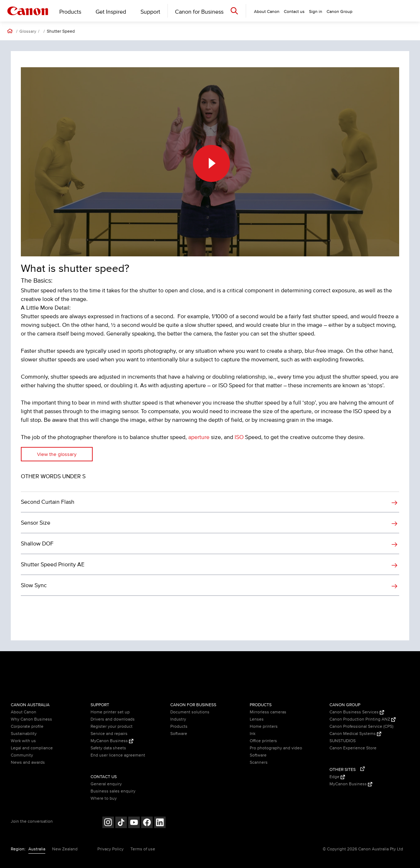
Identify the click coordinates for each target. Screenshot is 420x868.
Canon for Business (199, 12)
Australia (37, 849)
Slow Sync (34, 585)
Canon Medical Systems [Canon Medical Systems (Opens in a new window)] (355, 734)
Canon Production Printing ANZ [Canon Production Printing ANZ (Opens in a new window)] (363, 719)
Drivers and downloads (113, 719)
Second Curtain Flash (48, 502)
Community (22, 755)
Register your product (112, 727)
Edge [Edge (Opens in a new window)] (337, 777)
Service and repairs (109, 734)
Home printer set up (110, 712)
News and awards (28, 762)
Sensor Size (36, 523)
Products (70, 12)
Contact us (294, 12)
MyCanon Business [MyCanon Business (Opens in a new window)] (112, 741)
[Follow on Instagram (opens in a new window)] (108, 823)
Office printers (263, 741)
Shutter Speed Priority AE (53, 565)
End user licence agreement (118, 755)
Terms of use (143, 849)
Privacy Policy (110, 849)
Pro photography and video (276, 748)
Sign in (316, 12)
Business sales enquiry (113, 791)
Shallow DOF (37, 544)
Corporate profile (27, 727)
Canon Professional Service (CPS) (361, 727)
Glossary (28, 32)
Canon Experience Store (353, 748)
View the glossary (57, 454)
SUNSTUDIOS (343, 741)
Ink (253, 734)
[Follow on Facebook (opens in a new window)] (147, 823)
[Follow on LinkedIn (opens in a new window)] (160, 823)
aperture (199, 437)
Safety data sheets (108, 748)
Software (179, 734)
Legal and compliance (32, 748)
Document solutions (190, 712)
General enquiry (106, 784)
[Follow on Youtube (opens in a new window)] (134, 823)
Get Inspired (111, 12)
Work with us (23, 741)
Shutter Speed (61, 32)
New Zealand (65, 849)
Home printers (264, 727)
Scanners (259, 762)
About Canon (24, 712)
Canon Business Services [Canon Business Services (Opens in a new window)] (357, 712)
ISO (239, 437)
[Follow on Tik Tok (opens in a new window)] (121, 823)
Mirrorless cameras (268, 712)
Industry (178, 719)
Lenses (257, 719)
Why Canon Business (31, 719)
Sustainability (24, 734)
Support (150, 12)
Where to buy (104, 798)
